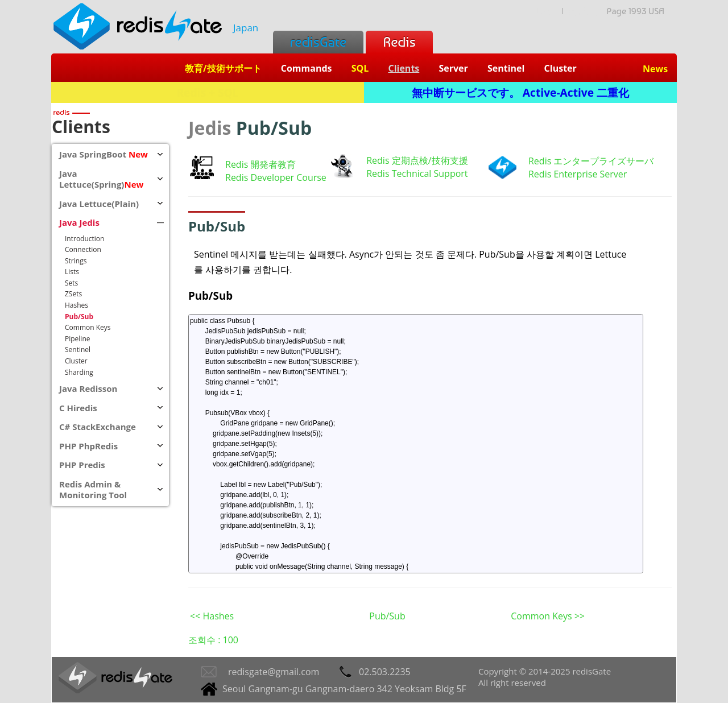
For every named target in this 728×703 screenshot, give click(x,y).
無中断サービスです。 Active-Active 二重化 (520, 92)
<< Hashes (212, 616)
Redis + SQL (207, 92)
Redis (399, 42)
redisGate (318, 42)
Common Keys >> (548, 616)
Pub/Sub (210, 295)
